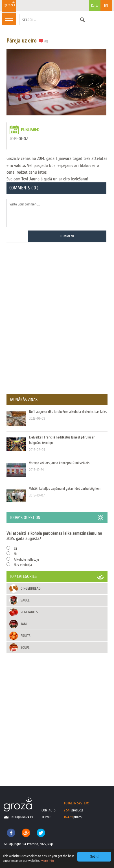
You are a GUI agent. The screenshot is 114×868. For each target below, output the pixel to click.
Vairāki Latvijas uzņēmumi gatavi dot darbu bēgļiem (57, 496)
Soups (25, 647)
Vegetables (29, 612)
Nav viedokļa (23, 565)
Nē (16, 554)
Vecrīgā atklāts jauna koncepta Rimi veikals (57, 470)
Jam (24, 624)
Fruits (26, 636)
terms (46, 817)
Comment (67, 236)
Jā (15, 548)
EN (106, 5)
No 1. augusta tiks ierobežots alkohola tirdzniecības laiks (57, 419)
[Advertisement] (57, 315)
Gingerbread (31, 588)
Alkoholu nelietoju (26, 559)
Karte (95, 7)
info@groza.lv (22, 817)
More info (47, 861)
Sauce (25, 600)
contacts (49, 810)
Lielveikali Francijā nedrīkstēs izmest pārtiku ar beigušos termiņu (57, 444)
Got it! (94, 856)
